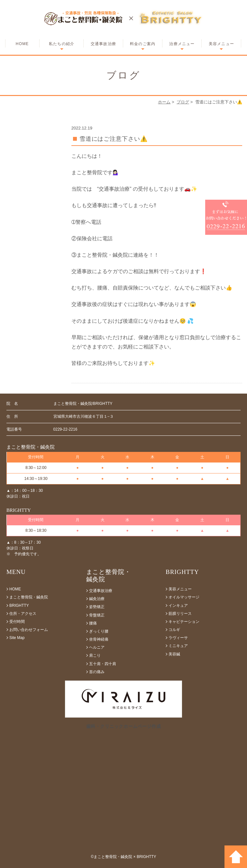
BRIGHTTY (19, 606)
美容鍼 (174, 654)
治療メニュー (182, 44)
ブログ (183, 102)
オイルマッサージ (184, 597)
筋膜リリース (180, 614)
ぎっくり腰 (99, 631)
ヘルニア (97, 647)
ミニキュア (178, 646)
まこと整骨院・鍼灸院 (29, 597)
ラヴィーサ (178, 638)
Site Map (17, 638)
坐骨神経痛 (99, 639)
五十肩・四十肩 (103, 664)
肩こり (95, 655)
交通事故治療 (103, 44)
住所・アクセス (23, 614)
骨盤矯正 (97, 615)
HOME (22, 44)
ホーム (164, 102)
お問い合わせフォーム (29, 630)
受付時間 (17, 622)
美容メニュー (221, 44)
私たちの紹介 (62, 44)
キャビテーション (184, 622)
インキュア (178, 606)
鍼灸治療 (97, 599)
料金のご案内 (143, 44)
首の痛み (97, 672)
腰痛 (93, 623)
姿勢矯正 (97, 607)
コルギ (174, 630)
